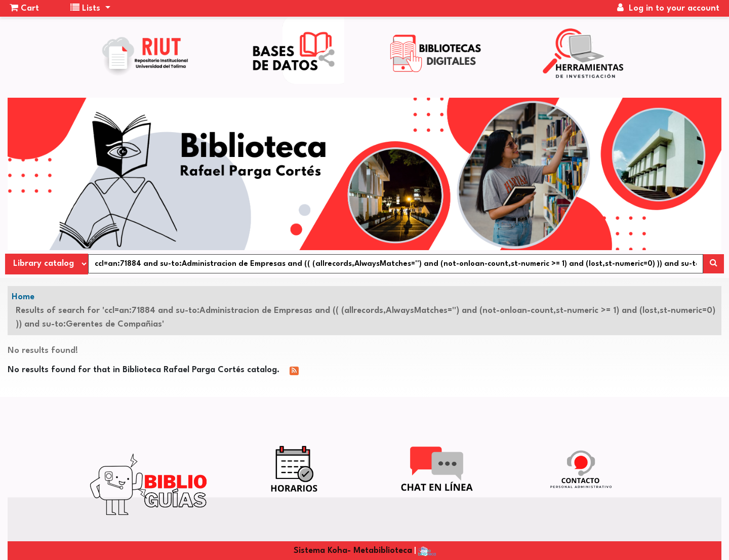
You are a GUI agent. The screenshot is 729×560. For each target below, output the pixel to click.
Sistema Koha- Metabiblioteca (353, 551)
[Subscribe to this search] (294, 370)
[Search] (714, 264)
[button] (24, 9)
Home (23, 297)
